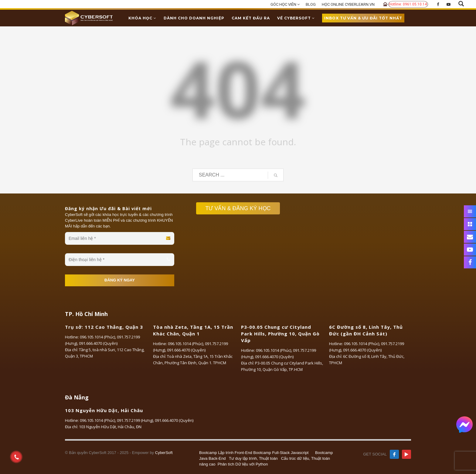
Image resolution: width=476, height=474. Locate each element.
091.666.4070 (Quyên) (98, 343)
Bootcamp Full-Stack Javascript (281, 453)
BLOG (311, 4)
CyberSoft (164, 453)
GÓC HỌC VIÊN (285, 4)
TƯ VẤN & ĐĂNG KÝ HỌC (241, 208)
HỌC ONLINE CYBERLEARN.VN (348, 4)
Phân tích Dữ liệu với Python (243, 464)
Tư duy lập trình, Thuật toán (253, 458)
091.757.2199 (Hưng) (135, 420)
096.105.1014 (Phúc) (97, 337)
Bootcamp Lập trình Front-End (226, 453)
